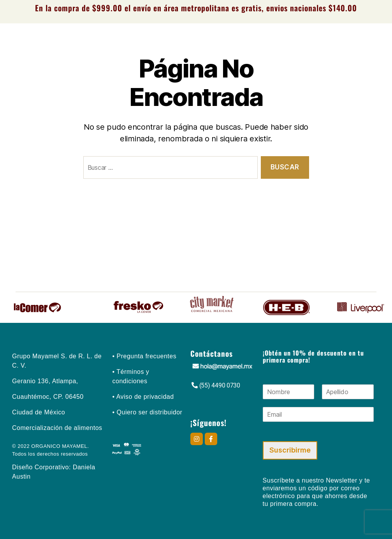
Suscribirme (290, 450)
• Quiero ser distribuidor (147, 412)
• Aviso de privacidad (143, 397)
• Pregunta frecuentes (144, 356)
